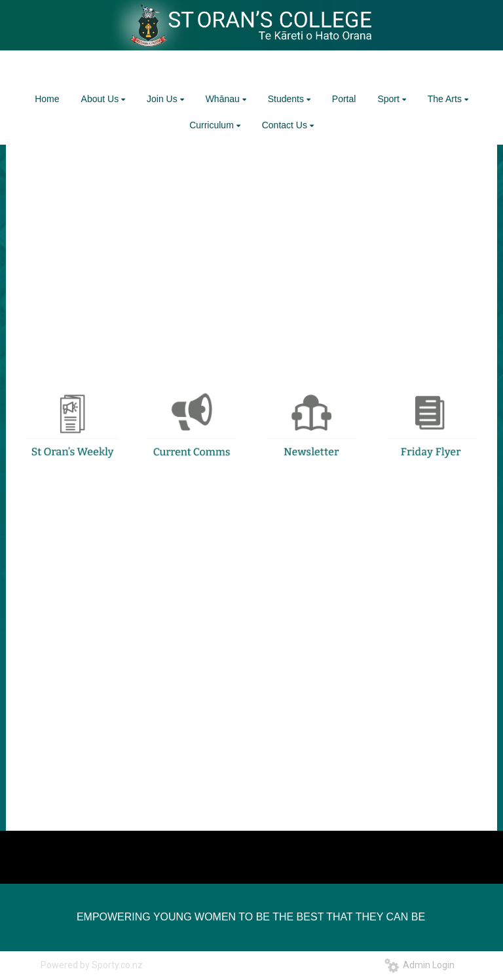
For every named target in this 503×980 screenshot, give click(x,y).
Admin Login (419, 965)
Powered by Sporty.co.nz (92, 965)
